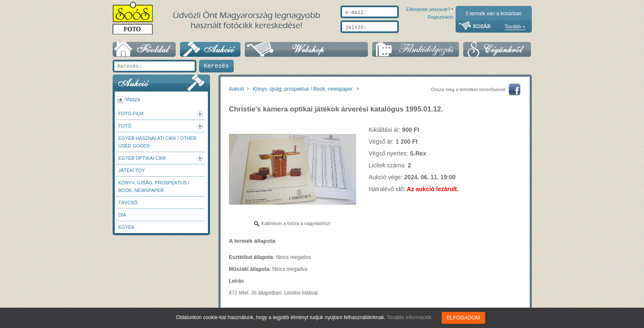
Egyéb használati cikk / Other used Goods (158, 142)
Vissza (133, 100)
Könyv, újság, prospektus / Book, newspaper (154, 186)
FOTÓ (125, 126)
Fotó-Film (131, 114)
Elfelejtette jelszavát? (401, 37)
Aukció (237, 89)
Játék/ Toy (132, 170)
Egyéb (127, 227)
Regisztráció (441, 37)
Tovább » (515, 27)
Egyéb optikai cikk (142, 158)
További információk (410, 317)
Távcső (128, 203)
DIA (122, 215)
